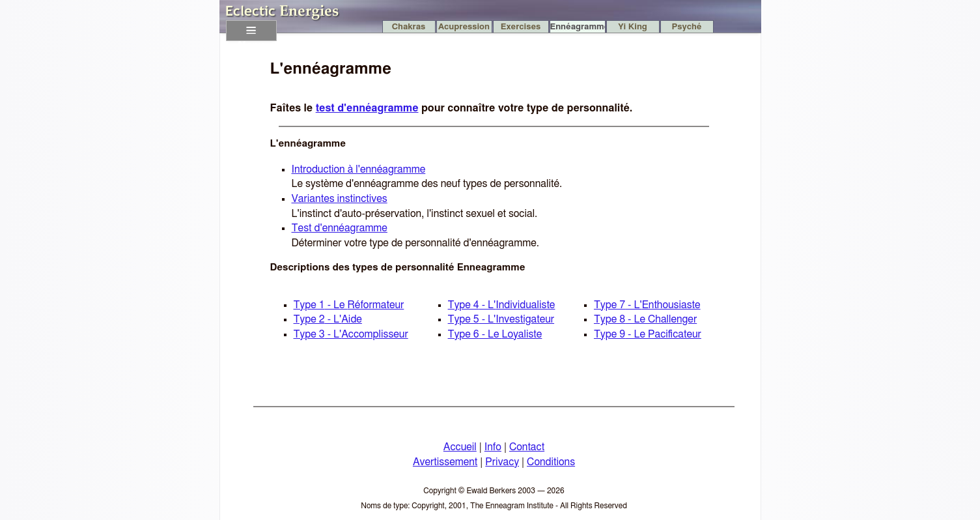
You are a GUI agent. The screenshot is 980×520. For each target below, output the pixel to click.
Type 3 (351, 334)
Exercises (521, 27)
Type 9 (648, 334)
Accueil (460, 447)
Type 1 (349, 305)
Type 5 (501, 319)
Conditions (551, 462)
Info (493, 447)
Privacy (502, 462)
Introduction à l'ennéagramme (359, 169)
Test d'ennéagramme (340, 228)
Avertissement (445, 462)
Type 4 (502, 305)
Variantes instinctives (340, 199)
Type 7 (647, 305)
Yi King (633, 27)
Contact (527, 447)
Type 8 (645, 319)
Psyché (687, 27)
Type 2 (328, 319)
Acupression (464, 27)
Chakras (409, 27)
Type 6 (495, 334)
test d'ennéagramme (367, 108)
